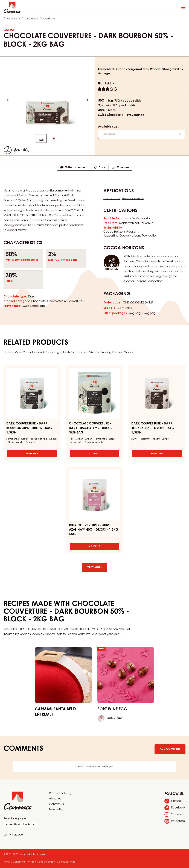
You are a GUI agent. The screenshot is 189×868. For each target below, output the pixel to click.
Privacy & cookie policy (41, 862)
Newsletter (56, 810)
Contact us (56, 804)
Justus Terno (115, 718)
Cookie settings (66, 862)
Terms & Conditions (14, 862)
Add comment (170, 749)
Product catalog (60, 793)
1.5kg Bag (149, 313)
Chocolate (10, 19)
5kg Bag (135, 313)
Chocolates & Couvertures (38, 19)
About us (55, 799)
